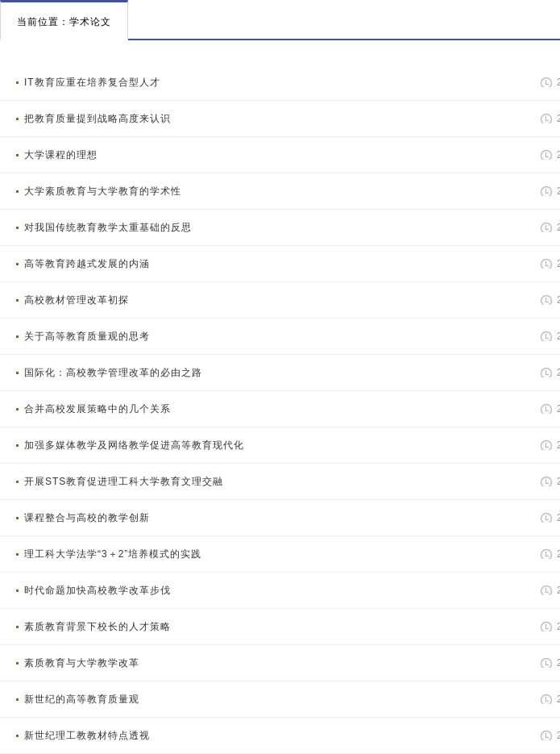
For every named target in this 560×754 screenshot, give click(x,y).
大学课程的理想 (61, 155)
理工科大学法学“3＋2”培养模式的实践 (113, 554)
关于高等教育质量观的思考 (87, 336)
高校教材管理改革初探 (77, 300)
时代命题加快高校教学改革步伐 (97, 590)
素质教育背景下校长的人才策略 (97, 627)
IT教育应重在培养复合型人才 (92, 82)
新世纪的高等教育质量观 (82, 699)
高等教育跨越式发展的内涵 (87, 264)
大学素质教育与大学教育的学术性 (103, 191)
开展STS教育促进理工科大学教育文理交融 (124, 481)
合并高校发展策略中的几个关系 (97, 409)
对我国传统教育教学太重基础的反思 (108, 227)
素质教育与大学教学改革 (82, 663)
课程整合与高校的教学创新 (87, 518)
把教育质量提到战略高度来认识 (97, 119)
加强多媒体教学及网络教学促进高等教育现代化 (134, 445)
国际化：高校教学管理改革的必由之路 (113, 373)
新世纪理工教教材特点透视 (87, 735)
